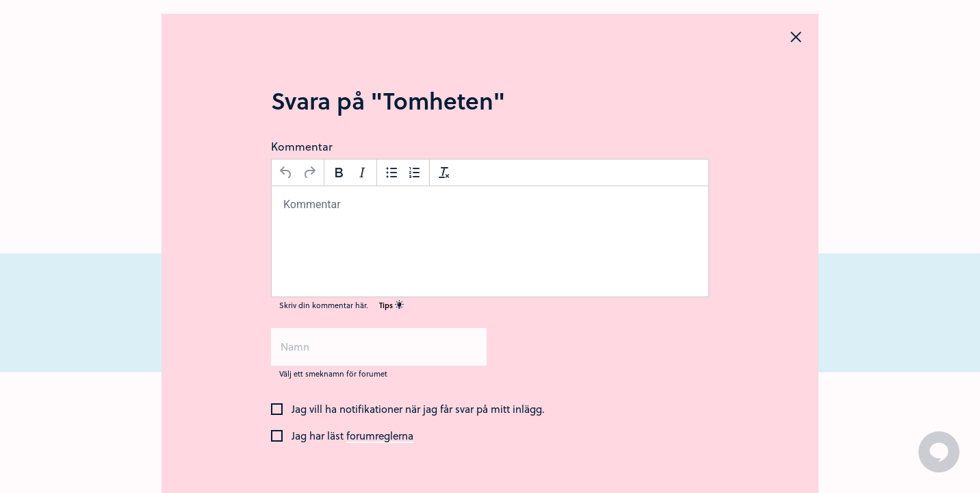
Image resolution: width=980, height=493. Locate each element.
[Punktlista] (391, 173)
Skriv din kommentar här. (341, 305)
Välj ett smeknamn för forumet (333, 374)
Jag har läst (352, 436)
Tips (391, 305)
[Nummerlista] (415, 173)
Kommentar (302, 146)
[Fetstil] (339, 173)
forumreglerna (380, 436)
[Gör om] (309, 173)
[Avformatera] (444, 173)
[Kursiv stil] (362, 173)
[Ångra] (286, 173)
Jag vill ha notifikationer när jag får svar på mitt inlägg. (418, 409)
